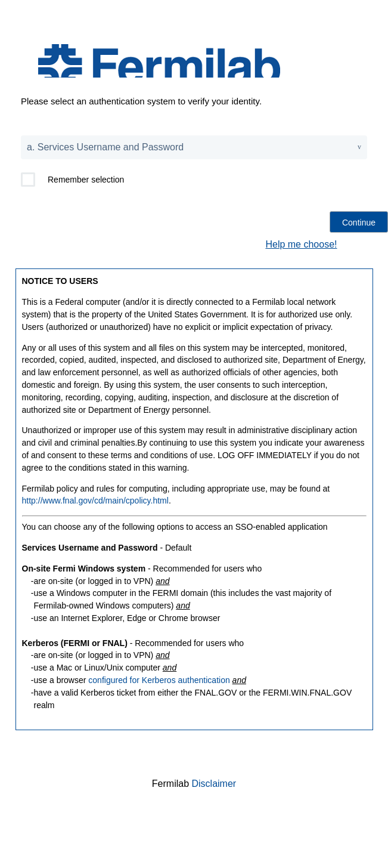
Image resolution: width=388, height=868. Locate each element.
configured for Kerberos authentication (159, 680)
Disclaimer (214, 784)
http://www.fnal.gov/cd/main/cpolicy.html (95, 501)
